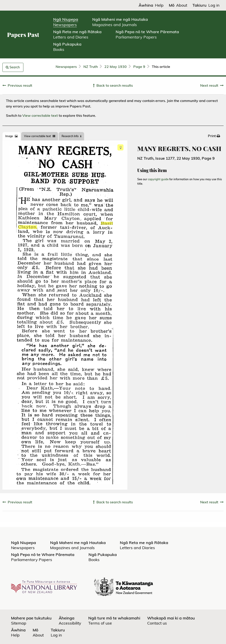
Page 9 (139, 67)
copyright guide (158, 179)
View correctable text (40, 115)
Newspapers (66, 67)
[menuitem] (214, 136)
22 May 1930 (116, 67)
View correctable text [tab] (40, 136)
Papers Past (23, 35)
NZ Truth (91, 67)
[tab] (11, 136)
